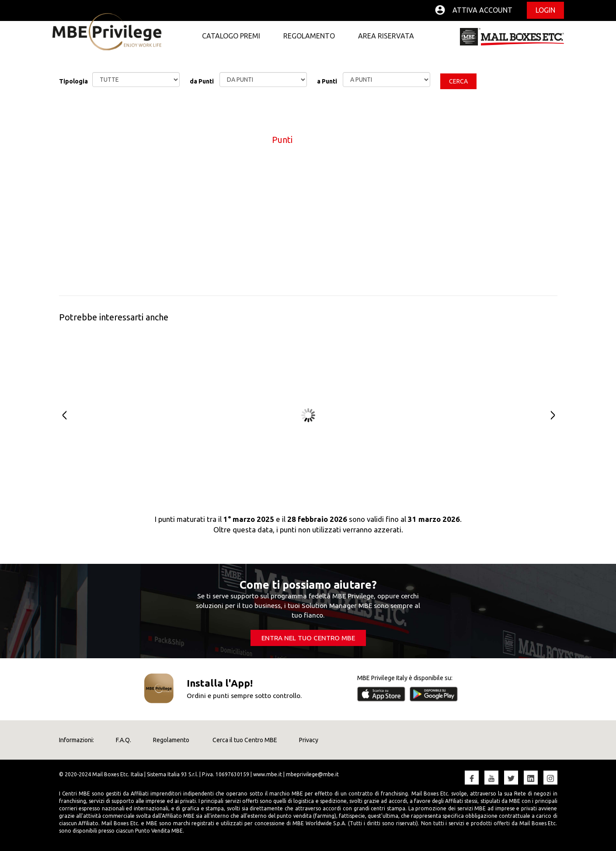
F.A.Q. (124, 740)
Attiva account (482, 10)
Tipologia (73, 81)
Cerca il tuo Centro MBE (244, 740)
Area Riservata (386, 36)
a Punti (327, 81)
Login (545, 10)
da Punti (202, 81)
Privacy (309, 740)
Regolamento (309, 36)
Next (556, 415)
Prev (60, 415)
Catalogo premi (231, 36)
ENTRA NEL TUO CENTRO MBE (308, 638)
